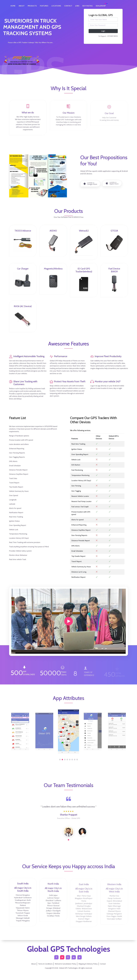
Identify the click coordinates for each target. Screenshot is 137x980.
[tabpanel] (69, 832)
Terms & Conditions (45, 964)
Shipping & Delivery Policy (88, 964)
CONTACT (68, 6)
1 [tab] (68, 840)
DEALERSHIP (102, 5)
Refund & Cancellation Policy (66, 964)
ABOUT (22, 6)
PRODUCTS (32, 6)
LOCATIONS (56, 6)
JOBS (77, 6)
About (34, 964)
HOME (13, 6)
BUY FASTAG (88, 5)
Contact (103, 964)
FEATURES (44, 6)
